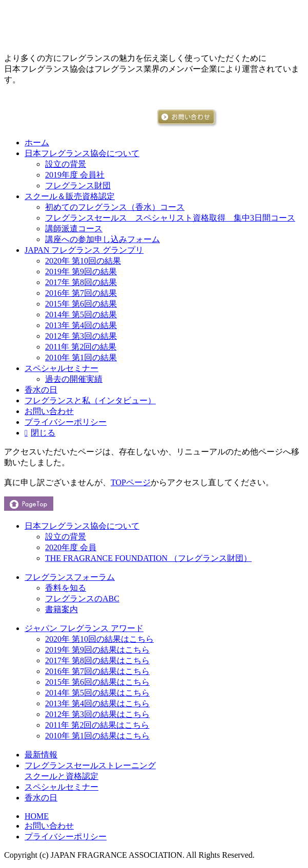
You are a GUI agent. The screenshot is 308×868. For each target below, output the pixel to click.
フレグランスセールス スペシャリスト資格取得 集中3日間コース (170, 218)
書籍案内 (61, 609)
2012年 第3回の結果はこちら (97, 714)
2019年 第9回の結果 (81, 272)
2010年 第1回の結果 (81, 357)
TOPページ (131, 482)
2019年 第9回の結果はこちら (97, 650)
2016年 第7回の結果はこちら (97, 671)
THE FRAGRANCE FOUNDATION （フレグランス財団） (148, 558)
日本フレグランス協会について (82, 153)
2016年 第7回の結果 (81, 293)
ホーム (37, 143)
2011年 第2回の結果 (81, 347)
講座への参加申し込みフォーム (102, 239)
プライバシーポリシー (66, 422)
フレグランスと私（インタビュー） (90, 400)
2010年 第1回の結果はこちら (97, 736)
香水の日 (41, 390)
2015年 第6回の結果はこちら (97, 682)
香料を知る (66, 588)
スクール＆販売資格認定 (70, 196)
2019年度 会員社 (75, 175)
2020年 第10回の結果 (83, 261)
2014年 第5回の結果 (81, 314)
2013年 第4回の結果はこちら (97, 703)
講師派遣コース (74, 229)
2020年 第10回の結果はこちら (99, 639)
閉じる (43, 433)
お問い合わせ (49, 411)
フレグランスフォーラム (70, 577)
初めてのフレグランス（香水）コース (115, 207)
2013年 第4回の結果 (81, 325)
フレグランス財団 (78, 186)
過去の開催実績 (74, 379)
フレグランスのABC (82, 599)
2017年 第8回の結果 (81, 282)
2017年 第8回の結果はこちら (97, 660)
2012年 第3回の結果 (81, 336)
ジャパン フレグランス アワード (84, 628)
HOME (37, 816)
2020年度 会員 (71, 547)
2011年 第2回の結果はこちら (97, 725)
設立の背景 (66, 164)
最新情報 (41, 755)
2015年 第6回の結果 (81, 304)
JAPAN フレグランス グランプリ (84, 250)
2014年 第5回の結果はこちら (97, 693)
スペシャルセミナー (61, 368)
